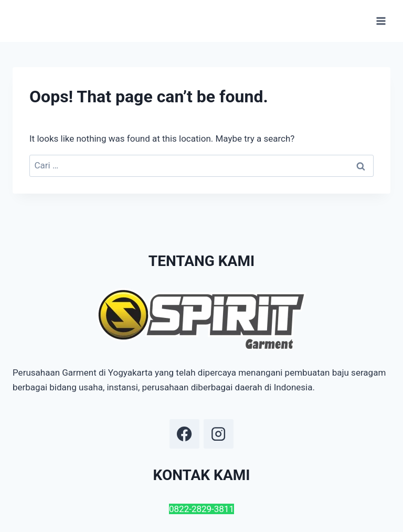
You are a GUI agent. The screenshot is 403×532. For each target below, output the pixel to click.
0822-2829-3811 (201, 509)
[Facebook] (184, 434)
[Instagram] (218, 434)
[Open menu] (381, 21)
